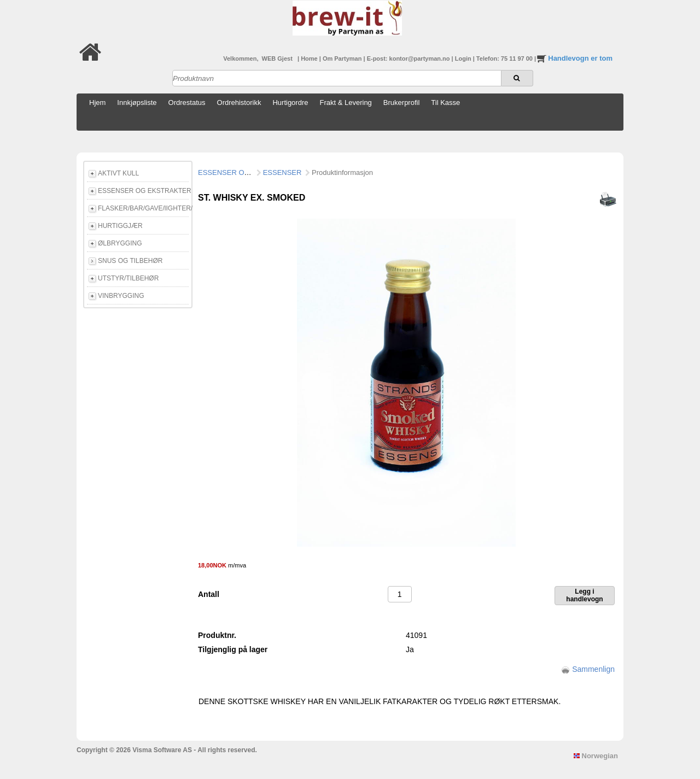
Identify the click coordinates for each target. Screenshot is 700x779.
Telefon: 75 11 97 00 (505, 58)
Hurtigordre (290, 102)
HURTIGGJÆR (120, 226)
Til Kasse (445, 102)
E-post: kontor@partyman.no (409, 58)
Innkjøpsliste (137, 102)
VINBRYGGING (121, 296)
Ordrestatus (187, 102)
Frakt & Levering (345, 102)
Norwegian (596, 756)
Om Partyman (343, 58)
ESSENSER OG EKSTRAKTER (143, 191)
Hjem (97, 102)
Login (464, 58)
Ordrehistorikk (239, 102)
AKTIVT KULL (118, 173)
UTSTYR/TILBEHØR (128, 278)
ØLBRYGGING (120, 243)
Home (310, 58)
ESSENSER (282, 172)
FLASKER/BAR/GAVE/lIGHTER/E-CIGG (143, 208)
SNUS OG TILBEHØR (130, 261)
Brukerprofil (401, 102)
